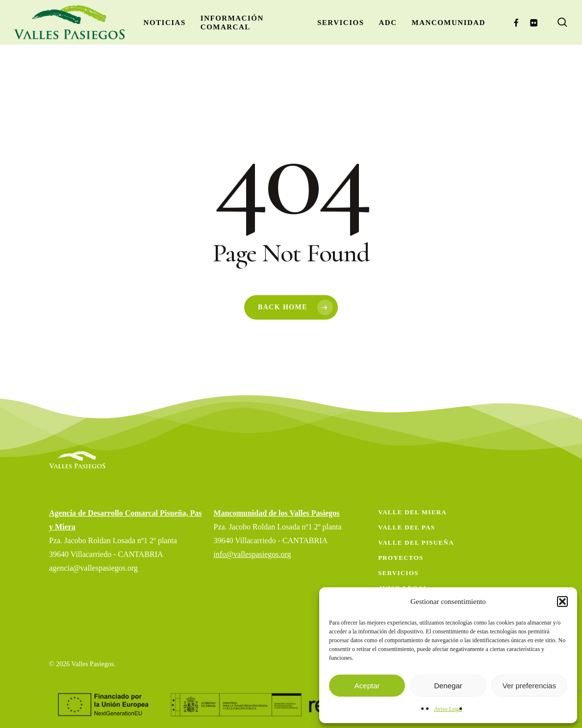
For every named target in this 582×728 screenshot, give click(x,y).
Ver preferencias (529, 686)
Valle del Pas (406, 527)
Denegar (448, 686)
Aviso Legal (448, 709)
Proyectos (401, 558)
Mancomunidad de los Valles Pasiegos (277, 513)
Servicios (398, 573)
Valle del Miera (412, 512)
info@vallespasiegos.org (253, 554)
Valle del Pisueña (416, 542)
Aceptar (367, 686)
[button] (562, 602)
